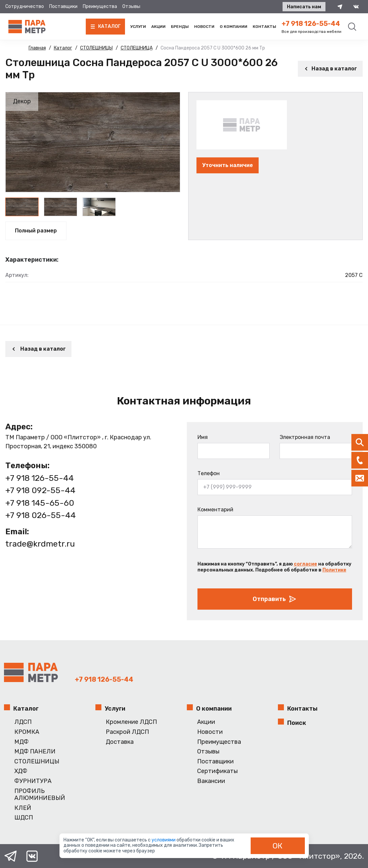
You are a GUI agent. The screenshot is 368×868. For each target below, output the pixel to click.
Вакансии (211, 781)
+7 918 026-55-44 (41, 515)
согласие (306, 564)
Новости (204, 27)
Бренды (180, 27)
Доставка (120, 742)
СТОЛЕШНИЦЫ (37, 762)
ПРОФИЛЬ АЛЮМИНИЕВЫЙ (40, 795)
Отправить (275, 599)
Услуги (138, 27)
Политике (334, 570)
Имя (203, 437)
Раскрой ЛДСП (127, 732)
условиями (164, 840)
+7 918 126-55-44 (311, 24)
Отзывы (131, 6)
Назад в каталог (330, 69)
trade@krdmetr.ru (40, 544)
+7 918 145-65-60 (40, 503)
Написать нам (304, 7)
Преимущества (100, 6)
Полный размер (36, 231)
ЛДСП (23, 722)
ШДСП (24, 818)
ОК (278, 846)
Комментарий (215, 510)
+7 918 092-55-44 (40, 490)
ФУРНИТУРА (33, 781)
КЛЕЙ (23, 808)
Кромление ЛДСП (131, 722)
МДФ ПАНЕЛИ (35, 752)
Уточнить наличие (228, 165)
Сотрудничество (25, 6)
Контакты (264, 27)
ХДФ (21, 771)
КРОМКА (27, 732)
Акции (158, 27)
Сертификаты (217, 771)
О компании (234, 27)
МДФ (21, 742)
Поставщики (63, 6)
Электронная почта (305, 437)
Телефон (209, 473)
